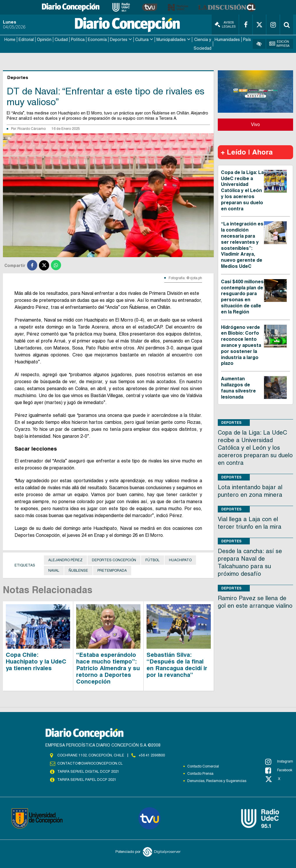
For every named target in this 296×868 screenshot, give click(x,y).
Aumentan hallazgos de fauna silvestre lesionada (238, 387)
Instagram (279, 761)
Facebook (279, 770)
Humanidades (227, 40)
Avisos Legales (225, 25)
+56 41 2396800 (152, 755)
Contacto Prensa (200, 773)
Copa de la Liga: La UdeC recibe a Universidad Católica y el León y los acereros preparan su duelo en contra (242, 190)
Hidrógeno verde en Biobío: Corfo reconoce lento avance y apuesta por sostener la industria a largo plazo (241, 345)
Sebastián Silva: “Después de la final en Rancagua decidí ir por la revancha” (177, 665)
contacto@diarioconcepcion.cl (90, 763)
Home (10, 40)
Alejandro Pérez (65, 560)
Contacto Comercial (203, 766)
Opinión (44, 40)
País (247, 40)
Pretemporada (112, 571)
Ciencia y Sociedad (203, 44)
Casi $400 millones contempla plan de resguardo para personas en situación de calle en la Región (242, 296)
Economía (97, 40)
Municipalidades (171, 40)
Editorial (26, 40)
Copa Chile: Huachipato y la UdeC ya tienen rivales (36, 661)
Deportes (119, 40)
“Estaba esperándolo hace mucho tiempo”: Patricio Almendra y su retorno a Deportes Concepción (108, 668)
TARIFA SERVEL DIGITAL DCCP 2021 (88, 771)
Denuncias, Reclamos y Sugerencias (217, 781)
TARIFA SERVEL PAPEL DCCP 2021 (86, 779)
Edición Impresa (279, 44)
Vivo (255, 124)
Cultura (142, 40)
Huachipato (180, 560)
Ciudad (61, 40)
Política (78, 40)
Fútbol (153, 560)
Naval (54, 571)
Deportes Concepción (114, 560)
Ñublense (78, 571)
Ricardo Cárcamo (32, 128)
